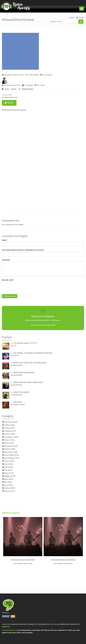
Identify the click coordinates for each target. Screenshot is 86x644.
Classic (10, 434)
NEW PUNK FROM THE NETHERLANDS (30, 363)
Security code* (8, 280)
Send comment (10, 296)
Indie (9, 464)
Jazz (9, 467)
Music (71, 18)
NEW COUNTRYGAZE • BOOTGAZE (28, 382)
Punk (9, 473)
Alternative (11, 422)
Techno (10, 488)
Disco (7, 89)
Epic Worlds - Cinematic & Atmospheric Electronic (33, 353)
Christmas (10, 431)
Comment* (6, 260)
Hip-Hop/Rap (12, 458)
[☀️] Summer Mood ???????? (25, 343)
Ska (8, 482)
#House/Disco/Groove (23, 560)
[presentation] (21, 287)
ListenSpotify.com (9, 630)
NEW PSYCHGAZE (21, 392)
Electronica (11, 446)
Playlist (80, 18)
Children (9, 425)
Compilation (11, 437)
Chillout (10, 428)
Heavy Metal (11, 455)
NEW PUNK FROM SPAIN (24, 373)
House (14, 89)
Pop (8, 470)
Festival (10, 449)
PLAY (9, 103)
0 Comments (46, 75)
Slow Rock (17, 402)
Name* (4, 240)
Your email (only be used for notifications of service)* (23, 250)
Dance (9, 440)
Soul (8, 485)
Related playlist (27, 89)
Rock (9, 479)
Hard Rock (11, 452)
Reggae (10, 476)
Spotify (5, 624)
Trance (9, 491)
